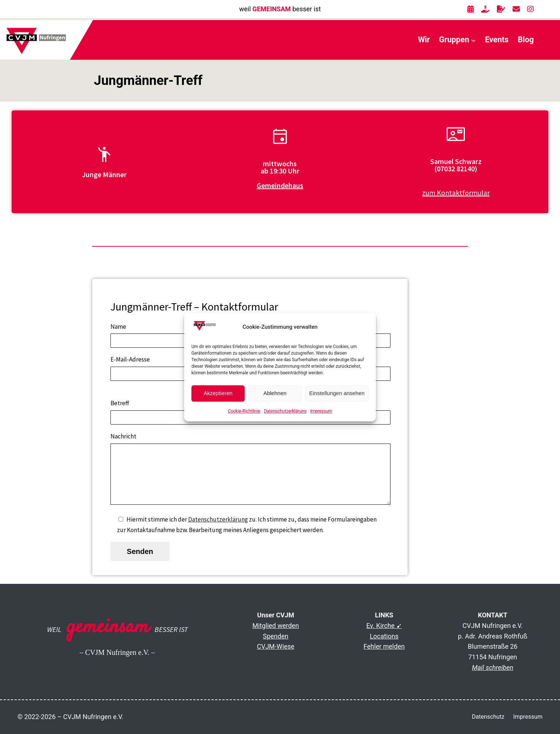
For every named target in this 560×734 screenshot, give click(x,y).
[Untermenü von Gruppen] (473, 40)
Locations (384, 636)
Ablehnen (275, 393)
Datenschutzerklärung (285, 411)
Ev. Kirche (380, 626)
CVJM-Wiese (276, 646)
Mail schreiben (493, 667)
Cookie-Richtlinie (244, 411)
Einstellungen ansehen (337, 393)
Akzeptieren (218, 393)
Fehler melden (384, 646)
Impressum (321, 411)
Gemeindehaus (280, 185)
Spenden (276, 636)
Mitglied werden (276, 626)
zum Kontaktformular (456, 193)
